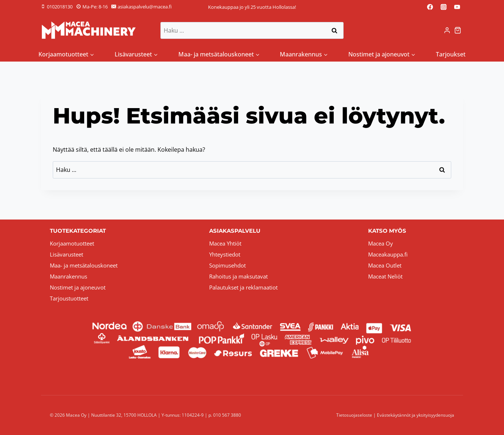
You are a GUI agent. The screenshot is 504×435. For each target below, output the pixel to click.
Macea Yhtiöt (225, 243)
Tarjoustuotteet (69, 298)
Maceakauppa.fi (388, 254)
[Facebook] (430, 7)
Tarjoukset (451, 54)
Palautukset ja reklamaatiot (243, 287)
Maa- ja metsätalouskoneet (84, 265)
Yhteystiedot (225, 254)
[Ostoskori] (459, 30)
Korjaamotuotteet (72, 243)
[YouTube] (457, 7)
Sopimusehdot (227, 265)
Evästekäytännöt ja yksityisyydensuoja (416, 415)
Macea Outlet (385, 265)
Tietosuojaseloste (354, 415)
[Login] (447, 30)
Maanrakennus (68, 276)
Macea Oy (381, 243)
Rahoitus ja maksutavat (238, 276)
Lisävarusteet (66, 254)
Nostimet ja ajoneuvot (78, 287)
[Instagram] (444, 7)
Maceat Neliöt (385, 276)
